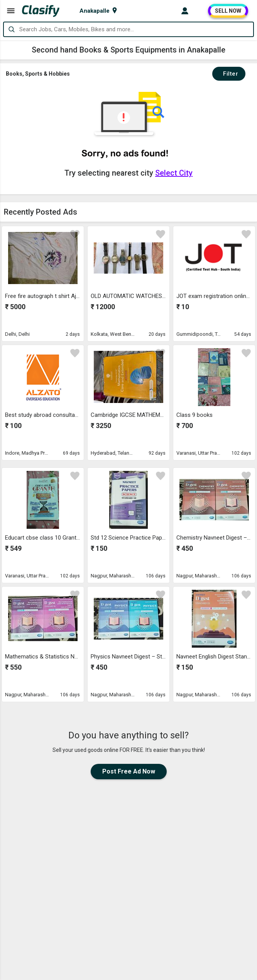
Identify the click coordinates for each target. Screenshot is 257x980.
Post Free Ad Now (129, 771)
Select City (174, 173)
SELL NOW (228, 11)
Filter (229, 74)
